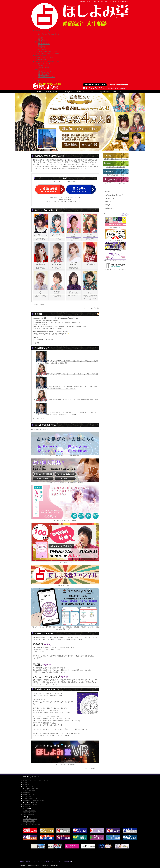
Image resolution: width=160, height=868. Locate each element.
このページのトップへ (92, 768)
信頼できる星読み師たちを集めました (116, 159)
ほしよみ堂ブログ (43, 40)
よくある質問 (42, 50)
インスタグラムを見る (40, 429)
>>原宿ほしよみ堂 (38, 652)
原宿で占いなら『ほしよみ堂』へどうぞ (50, 34)
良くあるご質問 (110, 198)
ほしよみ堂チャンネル (45, 71)
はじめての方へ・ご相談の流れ (116, 167)
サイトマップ (57, 861)
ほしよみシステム (43, 75)
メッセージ (41, 32)
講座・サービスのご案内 (45, 57)
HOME (107, 192)
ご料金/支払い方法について (114, 195)
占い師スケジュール (44, 48)
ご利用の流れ (104, 92)
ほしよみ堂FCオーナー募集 (46, 77)
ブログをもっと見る (39, 418)
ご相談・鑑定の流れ (44, 44)
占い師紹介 (41, 46)
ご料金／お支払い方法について (48, 52)
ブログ (107, 205)
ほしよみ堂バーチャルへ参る (65, 764)
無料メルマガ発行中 (116, 240)
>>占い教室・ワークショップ (51, 684)
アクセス (40, 36)
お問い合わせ (110, 208)
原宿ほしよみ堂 (52, 92)
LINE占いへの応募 (43, 67)
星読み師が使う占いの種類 (116, 175)
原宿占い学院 (42, 59)
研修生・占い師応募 (44, 63)
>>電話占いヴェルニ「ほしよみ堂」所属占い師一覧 (49, 672)
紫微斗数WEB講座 (44, 73)
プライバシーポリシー (45, 861)
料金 (114, 92)
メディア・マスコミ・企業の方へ (116, 183)
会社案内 (40, 38)
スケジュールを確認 (38, 304)
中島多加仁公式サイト (116, 251)
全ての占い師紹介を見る (92, 308)
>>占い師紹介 (37, 658)
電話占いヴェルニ (43, 65)
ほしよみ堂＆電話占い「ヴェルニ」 (116, 261)
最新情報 (38, 314)
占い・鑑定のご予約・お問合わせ (48, 54)
